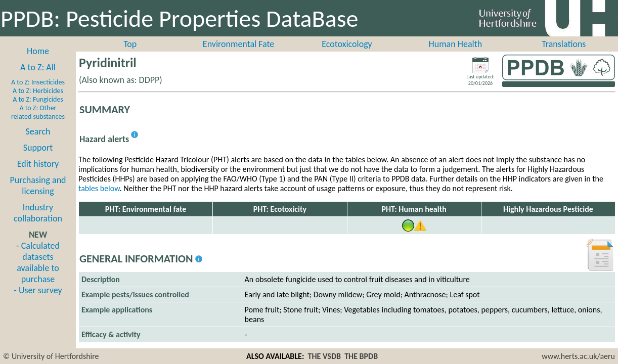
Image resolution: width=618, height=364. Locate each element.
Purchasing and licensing (38, 186)
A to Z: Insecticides (38, 82)
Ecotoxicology (347, 44)
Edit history (38, 164)
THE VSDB (324, 356)
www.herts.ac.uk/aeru (578, 356)
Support (38, 148)
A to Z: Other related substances (38, 112)
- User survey (38, 290)
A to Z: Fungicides (38, 99)
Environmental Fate (238, 44)
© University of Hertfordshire (51, 356)
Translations (564, 44)
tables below (99, 188)
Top (130, 44)
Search (38, 131)
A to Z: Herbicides (38, 91)
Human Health (456, 44)
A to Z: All (38, 67)
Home (38, 51)
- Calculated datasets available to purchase (38, 262)
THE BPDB (361, 356)
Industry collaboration (38, 213)
